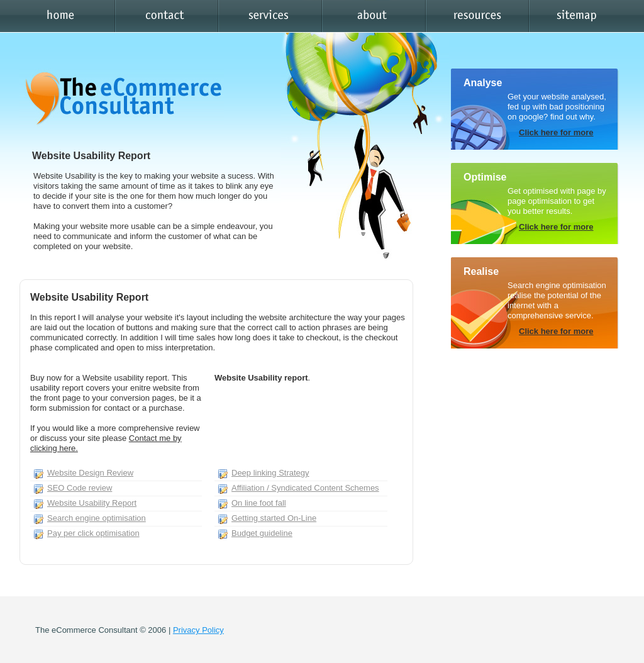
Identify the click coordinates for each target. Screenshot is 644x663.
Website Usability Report (92, 503)
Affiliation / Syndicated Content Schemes (305, 488)
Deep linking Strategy (270, 473)
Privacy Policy (198, 630)
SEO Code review (80, 488)
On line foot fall (259, 503)
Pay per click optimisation (93, 533)
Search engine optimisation (97, 518)
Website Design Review (90, 473)
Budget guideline (262, 533)
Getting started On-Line (274, 518)
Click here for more (556, 132)
